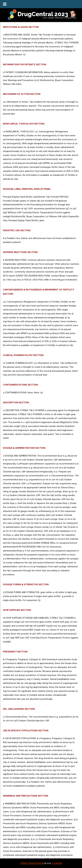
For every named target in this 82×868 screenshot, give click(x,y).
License (57, 863)
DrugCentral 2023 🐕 (47, 14)
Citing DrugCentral (32, 863)
